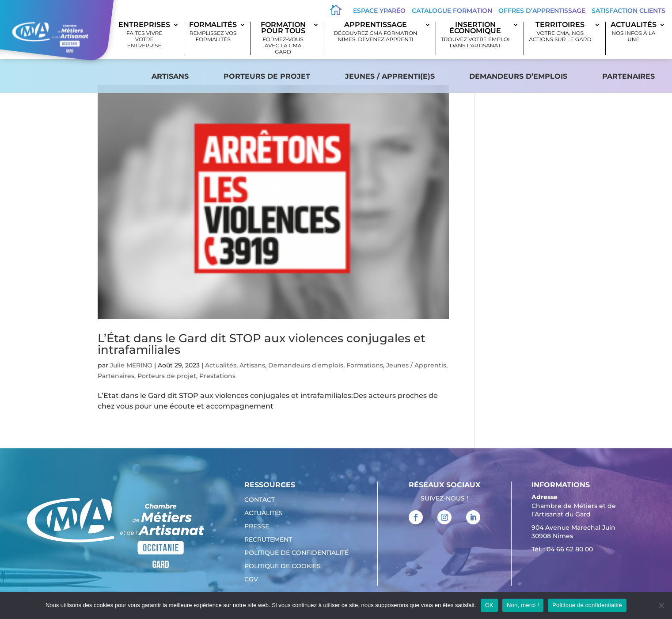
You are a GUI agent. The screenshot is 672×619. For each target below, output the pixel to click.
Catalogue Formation (452, 11)
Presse (257, 527)
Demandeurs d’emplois (518, 76)
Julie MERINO (131, 365)
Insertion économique (475, 35)
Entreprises (144, 35)
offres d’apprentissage (542, 11)
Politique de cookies (283, 566)
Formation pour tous (283, 38)
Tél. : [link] (562, 550)
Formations (365, 365)
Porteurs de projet (267, 76)
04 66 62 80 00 (570, 549)
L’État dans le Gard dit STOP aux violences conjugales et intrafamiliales (262, 344)
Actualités (634, 32)
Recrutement (268, 540)
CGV (251, 580)
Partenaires (628, 76)
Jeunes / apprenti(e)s (390, 76)
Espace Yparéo (379, 11)
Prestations (217, 376)
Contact (260, 500)
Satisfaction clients (628, 11)
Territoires (560, 32)
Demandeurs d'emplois (306, 365)
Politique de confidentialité (296, 553)
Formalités (213, 32)
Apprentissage (376, 32)
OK (489, 605)
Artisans (170, 76)
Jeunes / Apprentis (416, 365)
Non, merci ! (523, 605)
